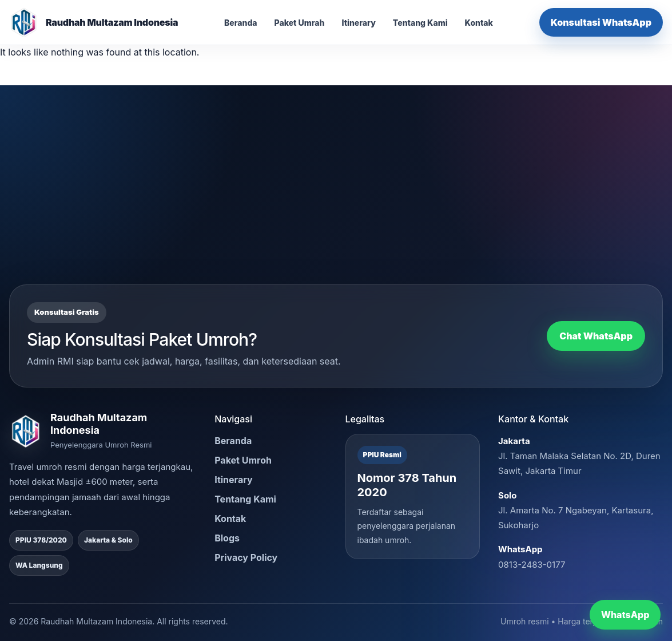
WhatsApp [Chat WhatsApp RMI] (625, 615)
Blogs (227, 538)
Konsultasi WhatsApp (601, 22)
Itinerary (358, 23)
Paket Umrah (300, 23)
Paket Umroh (243, 460)
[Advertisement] (336, 199)
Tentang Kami (420, 23)
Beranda (241, 23)
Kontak (479, 23)
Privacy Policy (246, 557)
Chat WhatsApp (596, 336)
